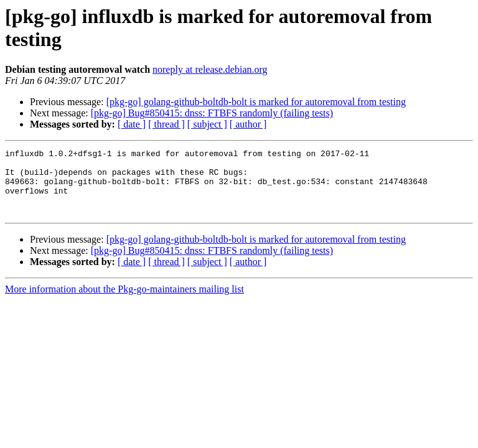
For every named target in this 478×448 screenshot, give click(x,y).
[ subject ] (207, 124)
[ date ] (132, 124)
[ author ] (248, 124)
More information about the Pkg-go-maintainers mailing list (124, 302)
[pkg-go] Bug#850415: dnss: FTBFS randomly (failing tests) (212, 113)
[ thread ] (166, 124)
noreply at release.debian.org (210, 69)
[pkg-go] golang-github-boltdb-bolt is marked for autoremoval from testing (256, 102)
